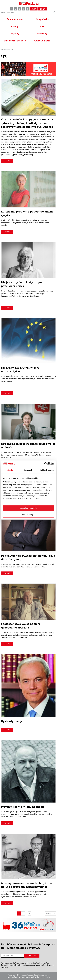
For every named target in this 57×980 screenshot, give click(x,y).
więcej (7, 161)
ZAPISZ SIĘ (32, 956)
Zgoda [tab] (10, 470)
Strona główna (6, 49)
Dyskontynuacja (12, 721)
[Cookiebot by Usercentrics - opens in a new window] (44, 464)
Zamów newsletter (43, 9)
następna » (50, 914)
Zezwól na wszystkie (28, 508)
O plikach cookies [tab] (47, 470)
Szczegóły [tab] (28, 470)
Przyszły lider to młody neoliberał (23, 807)
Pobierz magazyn (34, 9)
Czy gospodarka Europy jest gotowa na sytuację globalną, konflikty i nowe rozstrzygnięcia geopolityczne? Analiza (27, 123)
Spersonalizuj (29, 515)
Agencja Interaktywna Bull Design (39, 977)
